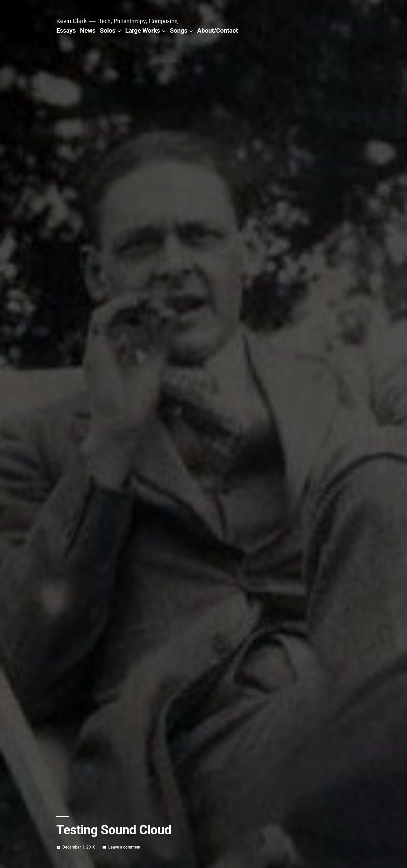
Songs (178, 30)
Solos (107, 30)
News (88, 30)
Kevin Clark (72, 21)
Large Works (143, 30)
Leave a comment (124, 847)
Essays (66, 30)
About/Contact (218, 30)
